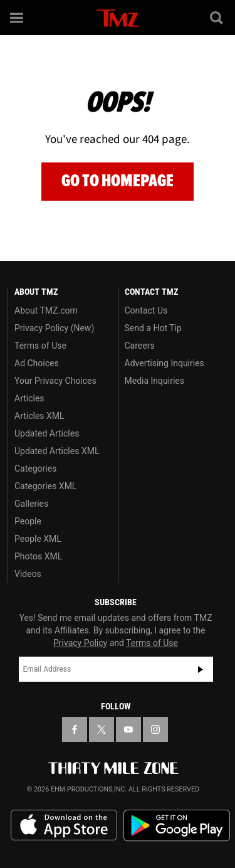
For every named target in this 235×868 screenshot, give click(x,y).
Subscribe (201, 669)
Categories (35, 468)
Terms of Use (40, 346)
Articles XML (39, 416)
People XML (38, 539)
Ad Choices (37, 363)
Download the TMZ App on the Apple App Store (64, 825)
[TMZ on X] (102, 729)
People (28, 521)
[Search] (217, 18)
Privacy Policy (80, 643)
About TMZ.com (46, 310)
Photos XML (38, 556)
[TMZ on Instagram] (155, 729)
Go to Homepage (118, 181)
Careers (140, 346)
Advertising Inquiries (164, 363)
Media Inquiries (154, 381)
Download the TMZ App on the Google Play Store (177, 826)
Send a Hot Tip (153, 328)
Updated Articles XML (57, 451)
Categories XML (45, 486)
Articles (29, 398)
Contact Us (146, 310)
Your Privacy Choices (55, 381)
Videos (28, 574)
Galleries (31, 504)
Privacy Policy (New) (54, 328)
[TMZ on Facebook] (75, 729)
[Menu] (18, 18)
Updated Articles (47, 433)
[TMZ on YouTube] (128, 729)
